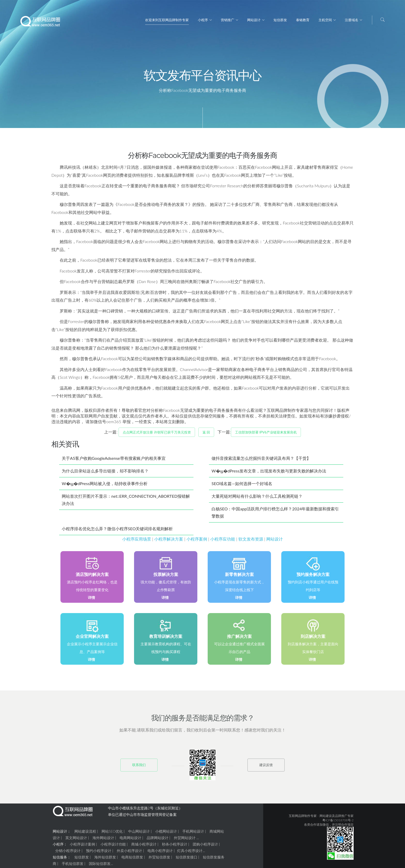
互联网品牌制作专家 (303, 818)
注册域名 (352, 20)
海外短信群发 (105, 859)
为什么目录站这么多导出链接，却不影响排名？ (105, 473)
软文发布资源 (251, 541)
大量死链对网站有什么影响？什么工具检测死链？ (257, 498)
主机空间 (325, 20)
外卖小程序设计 (129, 853)
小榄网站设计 (166, 833)
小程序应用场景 (137, 541)
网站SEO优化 (112, 833)
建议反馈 (266, 767)
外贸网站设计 (185, 840)
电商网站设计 (130, 840)
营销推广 (228, 20)
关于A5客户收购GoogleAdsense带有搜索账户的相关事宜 (114, 460)
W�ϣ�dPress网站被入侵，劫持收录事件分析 (105, 485)
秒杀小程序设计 (175, 846)
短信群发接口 (186, 859)
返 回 (206, 434)
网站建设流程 (85, 833)
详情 (91, 600)
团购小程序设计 (205, 846)
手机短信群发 (73, 866)
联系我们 (139, 767)
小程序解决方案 (169, 541)
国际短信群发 (100, 866)
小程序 (203, 20)
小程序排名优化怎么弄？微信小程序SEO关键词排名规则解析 (117, 531)
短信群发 (280, 20)
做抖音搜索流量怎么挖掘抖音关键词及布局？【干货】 (261, 460)
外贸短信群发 (159, 859)
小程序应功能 (223, 541)
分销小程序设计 (68, 853)
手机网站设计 (193, 833)
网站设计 (254, 20)
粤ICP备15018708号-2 (338, 822)
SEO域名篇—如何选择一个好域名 (242, 485)
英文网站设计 (76, 840)
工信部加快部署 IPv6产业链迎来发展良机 (266, 434)
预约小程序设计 (99, 853)
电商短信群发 (132, 859)
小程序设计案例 (82, 846)
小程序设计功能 (113, 846)
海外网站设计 (103, 840)
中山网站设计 (139, 833)
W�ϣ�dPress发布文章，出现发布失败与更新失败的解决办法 (269, 473)
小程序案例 (197, 541)
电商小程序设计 (160, 853)
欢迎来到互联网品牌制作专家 (167, 20)
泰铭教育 (303, 20)
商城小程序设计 (144, 846)
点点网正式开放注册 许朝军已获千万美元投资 (157, 434)
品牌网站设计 (158, 840)
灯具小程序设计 (190, 853)
